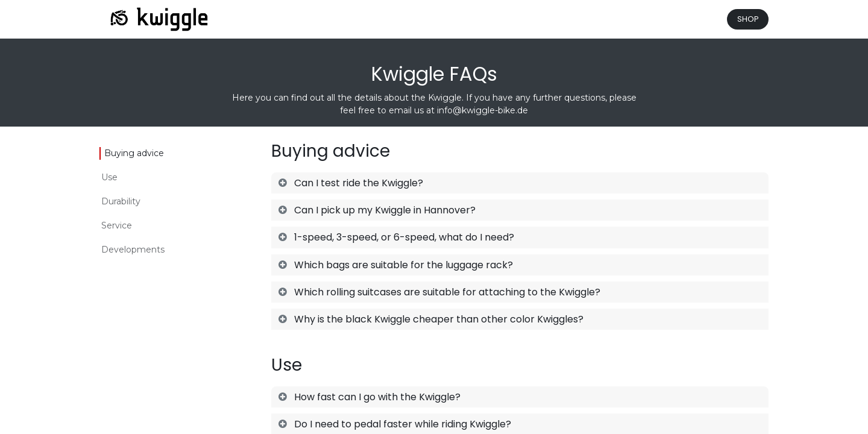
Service (117, 225)
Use (109, 177)
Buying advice (134, 153)
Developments (133, 250)
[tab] (520, 183)
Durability (121, 201)
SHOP (748, 19)
